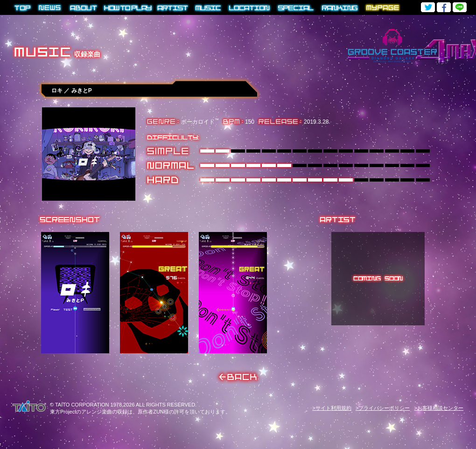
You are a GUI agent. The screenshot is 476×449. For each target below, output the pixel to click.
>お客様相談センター (439, 408)
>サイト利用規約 (332, 408)
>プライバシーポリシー (383, 408)
